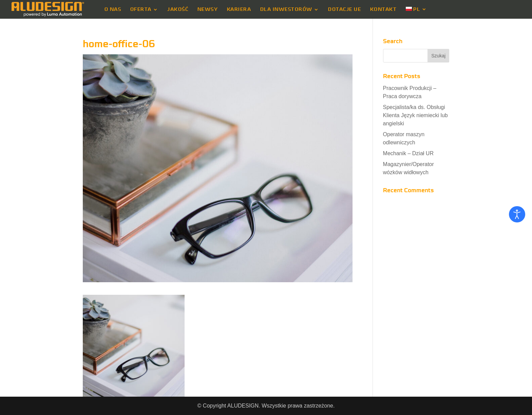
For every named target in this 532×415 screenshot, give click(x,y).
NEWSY (208, 10)
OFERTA (141, 10)
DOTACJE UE (345, 10)
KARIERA (239, 10)
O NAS (113, 10)
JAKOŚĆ (178, 10)
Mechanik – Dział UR (408, 153)
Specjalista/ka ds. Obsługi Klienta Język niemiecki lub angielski (415, 115)
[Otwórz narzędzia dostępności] (517, 214)
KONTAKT (384, 10)
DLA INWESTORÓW (286, 10)
